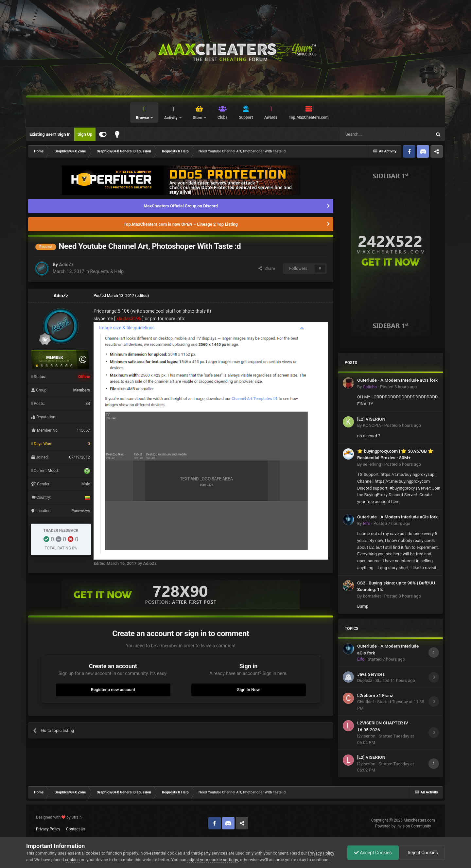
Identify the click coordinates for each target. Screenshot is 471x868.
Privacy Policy (48, 829)
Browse (143, 118)
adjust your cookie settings (213, 860)
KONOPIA (372, 425)
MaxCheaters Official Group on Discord (181, 206)
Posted (398, 387)
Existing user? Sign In (50, 134)
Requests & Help (107, 271)
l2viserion (366, 736)
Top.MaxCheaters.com (309, 117)
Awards (271, 117)
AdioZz (66, 265)
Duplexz (365, 680)
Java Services (371, 674)
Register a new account (113, 690)
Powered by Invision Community (403, 826)
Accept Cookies (373, 853)
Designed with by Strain (59, 817)
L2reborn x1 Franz (375, 695)
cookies (72, 860)
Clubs (223, 117)
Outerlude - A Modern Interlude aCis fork (397, 380)
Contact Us (76, 829)
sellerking (372, 464)
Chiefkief (366, 702)
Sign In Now (248, 690)
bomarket (372, 596)
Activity (171, 118)
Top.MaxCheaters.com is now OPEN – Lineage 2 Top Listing (181, 224)
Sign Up (85, 134)
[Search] (370, 134)
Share (267, 268)
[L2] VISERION (371, 419)
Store (198, 118)
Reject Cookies (422, 853)
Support (246, 117)
